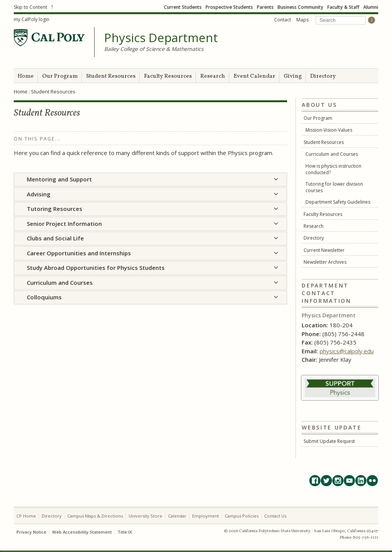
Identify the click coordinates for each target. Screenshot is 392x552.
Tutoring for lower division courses (334, 187)
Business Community (301, 7)
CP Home (26, 516)
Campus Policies (242, 516)
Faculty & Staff (343, 7)
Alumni (371, 7)
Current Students (183, 7)
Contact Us (275, 516)
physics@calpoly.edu (347, 351)
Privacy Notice (31, 532)
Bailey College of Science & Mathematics (154, 49)
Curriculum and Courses (332, 154)
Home (26, 76)
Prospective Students (229, 7)
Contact (283, 20)
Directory (323, 76)
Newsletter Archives (325, 262)
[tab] (151, 180)
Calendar (177, 516)
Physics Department (161, 38)
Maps (302, 20)
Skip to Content (30, 7)
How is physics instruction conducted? (333, 169)
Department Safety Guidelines (338, 202)
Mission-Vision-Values (329, 130)
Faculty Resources (168, 76)
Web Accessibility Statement (82, 532)
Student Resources (111, 76)
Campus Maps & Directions (95, 516)
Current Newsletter (324, 250)
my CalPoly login (32, 19)
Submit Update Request (329, 441)
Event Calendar (254, 76)
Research (213, 76)
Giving (293, 76)
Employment (206, 516)
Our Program (60, 76)
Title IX (125, 532)
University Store (145, 516)
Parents (265, 7)
